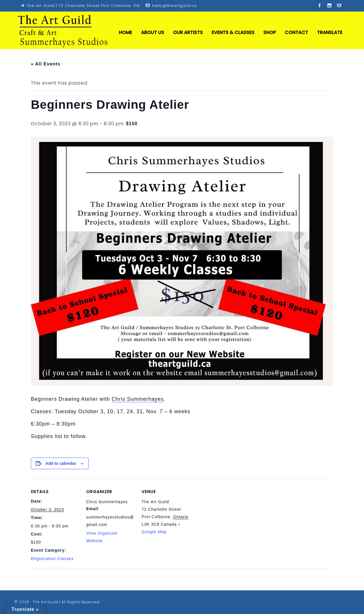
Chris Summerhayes (138, 399)
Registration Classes (52, 559)
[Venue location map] (227, 518)
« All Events (46, 64)
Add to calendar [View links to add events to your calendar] (61, 463)
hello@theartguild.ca (171, 6)
